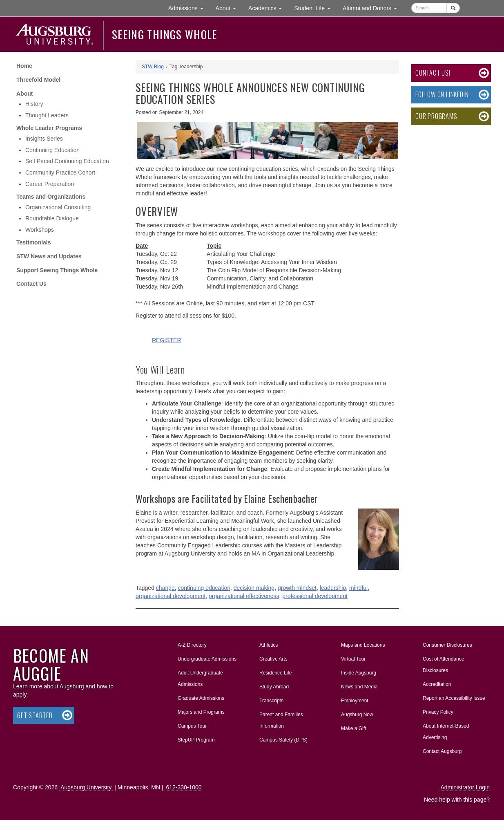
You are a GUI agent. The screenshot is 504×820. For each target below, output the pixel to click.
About (25, 94)
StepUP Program (196, 740)
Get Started (35, 715)
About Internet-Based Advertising (446, 732)
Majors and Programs (201, 710)
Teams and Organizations (51, 197)
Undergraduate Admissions (207, 659)
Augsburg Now (357, 715)
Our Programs (436, 116)
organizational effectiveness (244, 596)
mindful (358, 588)
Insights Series (44, 139)
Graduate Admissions (201, 698)
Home (24, 66)
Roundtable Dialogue (52, 218)
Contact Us (31, 284)
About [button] (229, 10)
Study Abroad (274, 687)
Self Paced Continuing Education (67, 161)
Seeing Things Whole (165, 34)
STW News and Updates (49, 256)
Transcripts (271, 701)
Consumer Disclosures (447, 645)
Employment (355, 701)
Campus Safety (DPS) (283, 740)
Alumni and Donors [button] (373, 8)
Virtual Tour (353, 659)
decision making (254, 588)
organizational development (171, 596)
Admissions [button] (189, 8)
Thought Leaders (47, 115)
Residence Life (275, 673)
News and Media (359, 687)
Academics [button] (268, 8)
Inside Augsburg (359, 673)
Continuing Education (52, 150)
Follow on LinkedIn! (443, 94)
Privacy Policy (438, 712)
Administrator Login (465, 787)
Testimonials (34, 242)
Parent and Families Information (281, 720)
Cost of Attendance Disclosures (443, 665)
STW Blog (153, 67)
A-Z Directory (192, 645)
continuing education (204, 588)
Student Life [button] (315, 8)
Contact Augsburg (442, 751)
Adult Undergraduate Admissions (200, 679)
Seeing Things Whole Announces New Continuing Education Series (250, 93)
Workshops (40, 230)
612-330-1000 (184, 787)
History (34, 104)
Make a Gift (353, 728)
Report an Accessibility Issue (454, 698)
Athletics (269, 645)
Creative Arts (273, 659)
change (165, 588)
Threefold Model (38, 80)
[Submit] (453, 8)
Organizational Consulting (58, 207)
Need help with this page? (457, 800)
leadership (333, 588)
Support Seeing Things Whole (57, 270)
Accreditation (437, 684)
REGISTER (167, 340)
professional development (315, 596)
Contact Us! (433, 73)
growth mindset (297, 588)
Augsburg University (86, 787)
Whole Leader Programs (49, 128)
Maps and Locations (363, 645)
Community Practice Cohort (60, 173)
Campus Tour (192, 726)
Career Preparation (50, 184)
